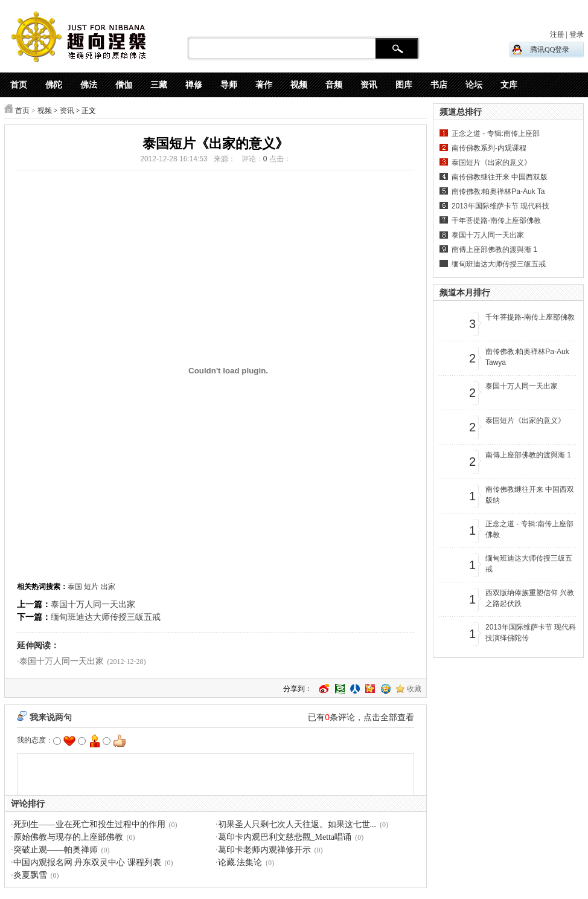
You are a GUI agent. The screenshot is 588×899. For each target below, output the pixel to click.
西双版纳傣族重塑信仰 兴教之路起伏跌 (530, 598)
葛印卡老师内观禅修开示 (264, 850)
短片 (91, 587)
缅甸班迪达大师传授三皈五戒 (106, 617)
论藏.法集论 (240, 862)
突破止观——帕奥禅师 (56, 850)
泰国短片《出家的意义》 (491, 163)
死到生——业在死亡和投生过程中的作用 (89, 824)
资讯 (67, 111)
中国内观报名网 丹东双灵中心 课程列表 (87, 862)
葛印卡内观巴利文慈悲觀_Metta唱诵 (285, 837)
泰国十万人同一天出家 (93, 604)
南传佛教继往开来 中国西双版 (500, 177)
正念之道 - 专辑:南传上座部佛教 (529, 529)
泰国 (75, 587)
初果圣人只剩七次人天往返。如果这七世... (297, 824)
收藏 (414, 689)
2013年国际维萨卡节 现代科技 (500, 206)
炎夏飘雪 (30, 875)
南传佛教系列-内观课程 (489, 148)
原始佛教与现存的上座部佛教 (68, 837)
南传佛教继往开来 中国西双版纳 (530, 495)
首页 (22, 111)
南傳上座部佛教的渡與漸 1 (494, 250)
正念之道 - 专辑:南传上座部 (496, 134)
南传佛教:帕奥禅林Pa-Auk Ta (498, 192)
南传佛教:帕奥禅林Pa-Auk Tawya (527, 357)
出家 (108, 587)
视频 (45, 111)
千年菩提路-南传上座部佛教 (496, 221)
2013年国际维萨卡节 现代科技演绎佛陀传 (531, 633)
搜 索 (397, 49)
